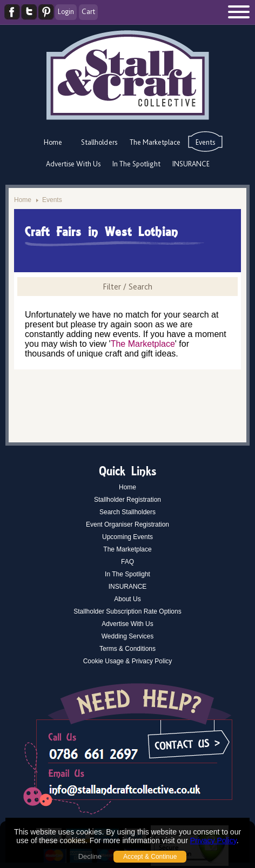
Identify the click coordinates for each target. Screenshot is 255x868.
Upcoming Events (127, 537)
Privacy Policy (213, 840)
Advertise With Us (73, 164)
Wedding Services (128, 636)
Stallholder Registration (127, 500)
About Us (127, 599)
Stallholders (99, 142)
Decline (90, 856)
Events (205, 142)
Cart (88, 11)
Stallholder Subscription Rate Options (127, 611)
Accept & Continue (150, 857)
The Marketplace (155, 142)
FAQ (127, 562)
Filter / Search (127, 287)
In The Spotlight (136, 164)
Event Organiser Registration (127, 524)
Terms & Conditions (127, 649)
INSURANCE (191, 164)
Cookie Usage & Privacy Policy (128, 661)
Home (53, 142)
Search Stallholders (127, 512)
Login (66, 11)
